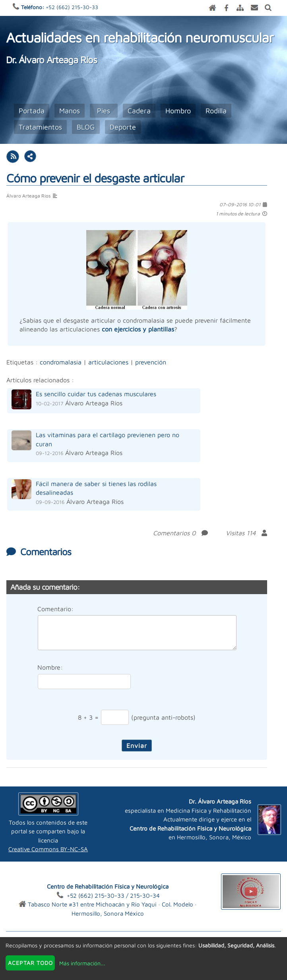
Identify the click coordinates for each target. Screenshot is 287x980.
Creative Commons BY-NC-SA (48, 849)
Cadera (139, 111)
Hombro (178, 111)
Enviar (137, 746)
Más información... (82, 963)
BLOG (86, 127)
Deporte (123, 127)
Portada (32, 111)
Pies (104, 111)
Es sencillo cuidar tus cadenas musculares (96, 394)
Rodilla (216, 111)
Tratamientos (40, 127)
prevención (151, 362)
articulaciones (108, 362)
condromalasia (61, 362)
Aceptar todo (30, 963)
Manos (70, 111)
